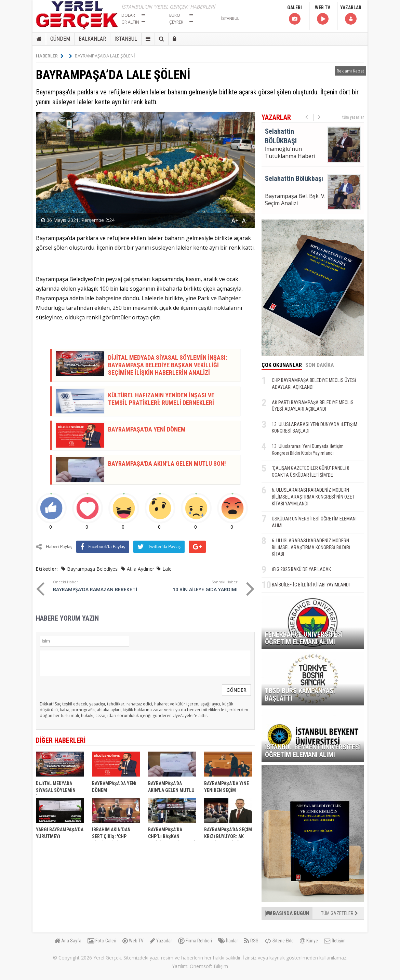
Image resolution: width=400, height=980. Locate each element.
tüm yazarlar (353, 117)
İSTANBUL (126, 39)
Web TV (133, 941)
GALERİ (295, 15)
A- (245, 221)
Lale (167, 569)
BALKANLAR (92, 39)
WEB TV (323, 15)
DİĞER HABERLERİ (61, 740)
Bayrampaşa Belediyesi (93, 569)
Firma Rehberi (195, 941)
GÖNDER (236, 690)
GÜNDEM (60, 39)
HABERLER (50, 56)
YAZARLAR (351, 15)
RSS (251, 941)
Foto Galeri (102, 941)
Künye (309, 941)
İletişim (335, 941)
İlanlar (228, 941)
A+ (235, 221)
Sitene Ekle (279, 941)
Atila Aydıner (141, 569)
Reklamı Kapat (350, 71)
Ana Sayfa (68, 941)
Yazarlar (161, 941)
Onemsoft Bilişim (209, 966)
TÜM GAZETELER (339, 913)
